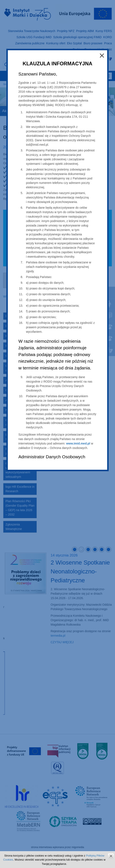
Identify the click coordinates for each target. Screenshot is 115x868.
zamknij (111, 856)
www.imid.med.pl (78, 443)
